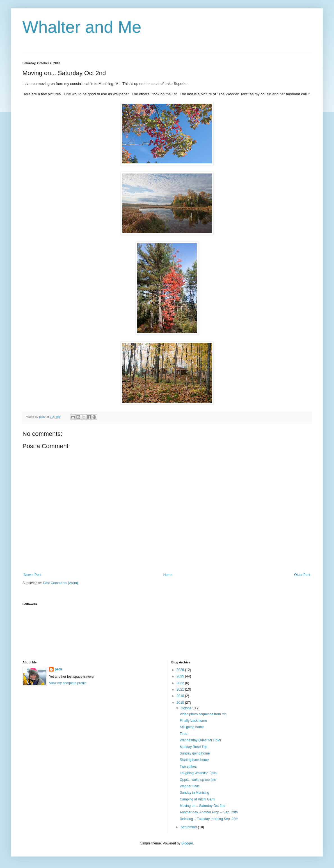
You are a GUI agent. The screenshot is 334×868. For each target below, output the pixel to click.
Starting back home (194, 760)
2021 (181, 689)
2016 (181, 696)
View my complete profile (68, 683)
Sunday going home (195, 753)
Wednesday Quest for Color (200, 740)
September (189, 827)
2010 (181, 703)
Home (168, 575)
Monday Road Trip (193, 747)
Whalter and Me (82, 27)
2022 (181, 683)
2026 (181, 670)
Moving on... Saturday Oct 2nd (202, 806)
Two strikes (188, 767)
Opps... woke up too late (198, 780)
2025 (181, 676)
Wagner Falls (189, 786)
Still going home (192, 727)
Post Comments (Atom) (60, 583)
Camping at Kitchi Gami (197, 799)
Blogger (187, 843)
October (187, 708)
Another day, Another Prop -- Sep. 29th (209, 812)
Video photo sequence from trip (203, 714)
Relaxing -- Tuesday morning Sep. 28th (209, 819)
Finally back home (193, 721)
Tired (183, 734)
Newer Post (33, 575)
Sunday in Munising (194, 793)
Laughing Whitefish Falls (198, 773)
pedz (59, 669)
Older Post (302, 575)
